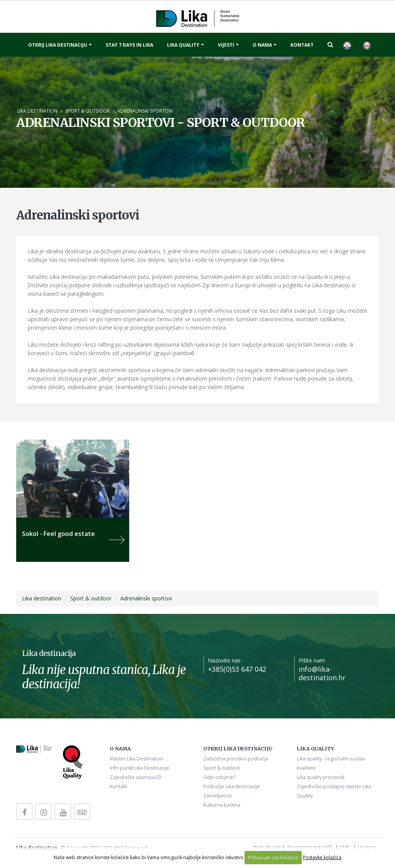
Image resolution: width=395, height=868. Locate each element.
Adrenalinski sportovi (145, 111)
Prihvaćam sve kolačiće (273, 857)
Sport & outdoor (87, 111)
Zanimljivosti (218, 796)
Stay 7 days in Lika (129, 45)
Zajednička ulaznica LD (136, 777)
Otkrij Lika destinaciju (58, 45)
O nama (262, 45)
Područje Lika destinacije (232, 786)
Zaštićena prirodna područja (236, 759)
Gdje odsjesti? (220, 777)
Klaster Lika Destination (137, 759)
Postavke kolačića (322, 857)
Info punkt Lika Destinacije (140, 768)
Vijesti (226, 45)
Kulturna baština (222, 805)
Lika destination (37, 111)
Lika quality (183, 45)
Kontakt (302, 45)
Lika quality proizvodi (321, 777)
